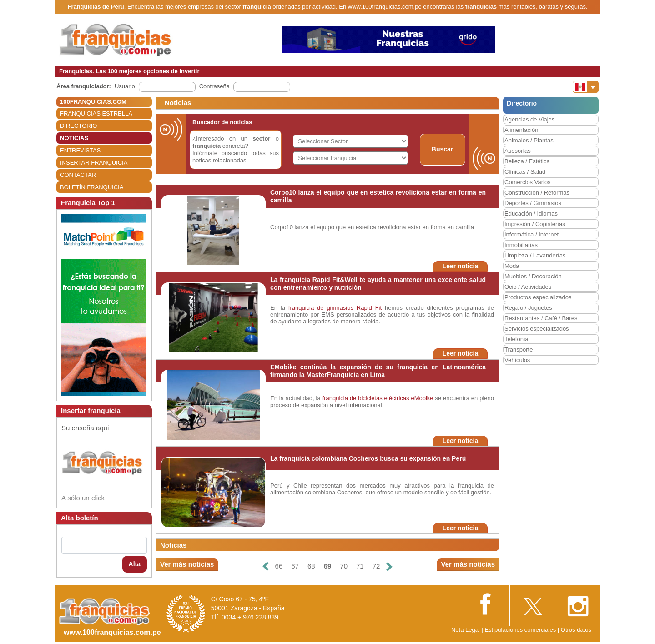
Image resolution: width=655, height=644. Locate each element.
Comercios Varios (528, 182)
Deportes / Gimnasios (533, 203)
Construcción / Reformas (537, 193)
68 (311, 566)
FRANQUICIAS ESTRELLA (96, 113)
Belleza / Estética (527, 161)
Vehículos (517, 360)
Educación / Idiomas (531, 214)
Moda (512, 266)
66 (279, 566)
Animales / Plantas (529, 140)
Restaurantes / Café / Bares (541, 318)
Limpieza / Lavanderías (535, 255)
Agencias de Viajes (529, 119)
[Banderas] (586, 87)
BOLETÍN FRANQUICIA (92, 187)
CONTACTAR (78, 175)
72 (376, 566)
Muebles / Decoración (533, 276)
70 (344, 566)
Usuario (125, 86)
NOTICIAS (74, 138)
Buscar (442, 149)
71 (360, 566)
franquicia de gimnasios (321, 308)
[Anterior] (265, 566)
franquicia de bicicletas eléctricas (366, 398)
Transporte (519, 350)
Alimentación (521, 130)
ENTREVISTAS (80, 150)
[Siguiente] (389, 566)
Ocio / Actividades (528, 287)
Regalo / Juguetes (528, 308)
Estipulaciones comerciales (521, 630)
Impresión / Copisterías (535, 224)
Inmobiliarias (521, 245)
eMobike (422, 398)
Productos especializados (538, 297)
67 (295, 566)
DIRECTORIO (78, 126)
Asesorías (518, 151)
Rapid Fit (371, 308)
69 (328, 566)
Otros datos (576, 630)
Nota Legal (466, 630)
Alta (135, 564)
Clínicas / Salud (525, 172)
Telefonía (516, 339)
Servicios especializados (537, 329)
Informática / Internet (532, 234)
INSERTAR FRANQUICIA (94, 163)
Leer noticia (461, 266)
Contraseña (214, 86)
